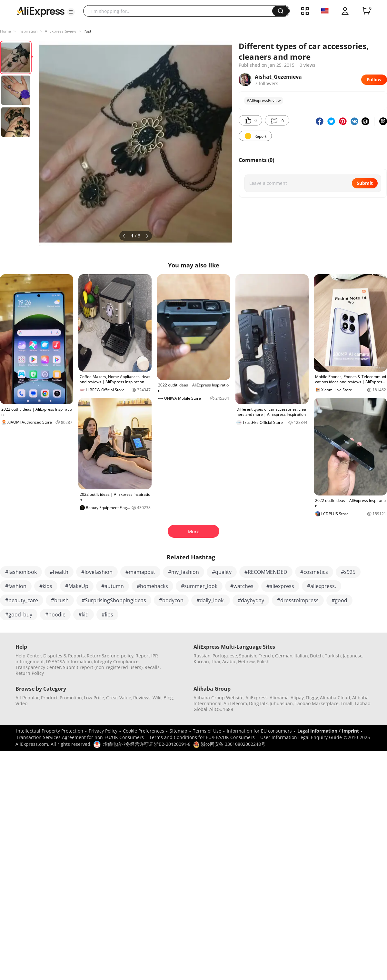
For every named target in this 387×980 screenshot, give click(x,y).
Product (49, 698)
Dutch (316, 656)
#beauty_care (22, 600)
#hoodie (55, 615)
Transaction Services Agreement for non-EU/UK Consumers (80, 737)
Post (87, 31)
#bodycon (171, 600)
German (284, 656)
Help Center (28, 656)
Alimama (279, 698)
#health (59, 572)
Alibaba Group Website (218, 698)
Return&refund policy (110, 656)
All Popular (27, 698)
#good (339, 600)
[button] (71, 12)
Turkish (333, 656)
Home (5, 31)
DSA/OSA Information (69, 661)
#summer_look (199, 586)
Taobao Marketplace (317, 703)
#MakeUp (77, 586)
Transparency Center (38, 667)
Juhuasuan (281, 703)
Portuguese (225, 656)
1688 (228, 709)
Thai (216, 661)
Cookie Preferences (144, 731)
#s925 (348, 572)
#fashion (16, 586)
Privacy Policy (103, 731)
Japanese (353, 656)
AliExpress (257, 698)
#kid (84, 615)
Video (21, 703)
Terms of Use (207, 731)
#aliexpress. (322, 586)
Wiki (157, 698)
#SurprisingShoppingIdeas (114, 600)
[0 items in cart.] (366, 11)
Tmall (347, 703)
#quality (222, 572)
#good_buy (19, 615)
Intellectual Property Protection (50, 731)
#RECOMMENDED (266, 572)
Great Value (119, 698)
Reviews (142, 698)
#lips (107, 615)
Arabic (229, 661)
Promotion (71, 698)
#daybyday (251, 600)
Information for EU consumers (259, 731)
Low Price (94, 698)
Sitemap (179, 731)
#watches (242, 586)
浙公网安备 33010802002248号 (229, 744)
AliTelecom (235, 703)
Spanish (248, 656)
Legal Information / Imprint (328, 731)
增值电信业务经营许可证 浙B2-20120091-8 (147, 744)
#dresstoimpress (298, 600)
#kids (46, 586)
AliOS (215, 709)
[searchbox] (180, 11)
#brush (60, 600)
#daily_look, (211, 600)
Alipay (297, 698)
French (266, 656)
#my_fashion (184, 572)
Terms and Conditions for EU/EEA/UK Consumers (202, 737)
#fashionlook (21, 572)
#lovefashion (97, 572)
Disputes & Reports (64, 656)
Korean (201, 661)
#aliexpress (280, 586)
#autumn (113, 586)
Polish (263, 661)
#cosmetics (314, 572)
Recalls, (153, 667)
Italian (301, 656)
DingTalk (258, 703)
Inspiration (28, 31)
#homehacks (152, 586)
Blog (168, 698)
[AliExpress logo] (41, 11)
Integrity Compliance (116, 661)
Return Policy (30, 673)
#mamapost (140, 572)
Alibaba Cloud (335, 698)
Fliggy (312, 698)
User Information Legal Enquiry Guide (301, 737)
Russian (202, 656)
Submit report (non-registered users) (103, 667)
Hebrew (246, 661)
